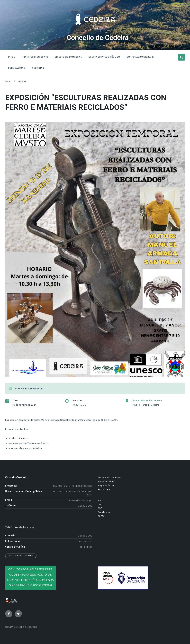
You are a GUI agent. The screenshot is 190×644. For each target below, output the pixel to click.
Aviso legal (104, 489)
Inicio (8, 81)
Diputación (104, 512)
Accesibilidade (106, 481)
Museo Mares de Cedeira (147, 400)
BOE (100, 508)
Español (14, 602)
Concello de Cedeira (98, 37)
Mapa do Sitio (106, 485)
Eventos (23, 81)
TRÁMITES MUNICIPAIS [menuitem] (35, 57)
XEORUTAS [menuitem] (38, 68)
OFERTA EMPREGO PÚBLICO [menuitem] (104, 57)
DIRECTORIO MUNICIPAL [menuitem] (68, 57)
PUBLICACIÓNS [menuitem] (17, 68)
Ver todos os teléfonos (21, 556)
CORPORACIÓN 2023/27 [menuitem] (140, 57)
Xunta (101, 516)
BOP (100, 500)
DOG (100, 504)
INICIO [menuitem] (12, 57)
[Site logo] (95, 30)
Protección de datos (109, 478)
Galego (13, 599)
